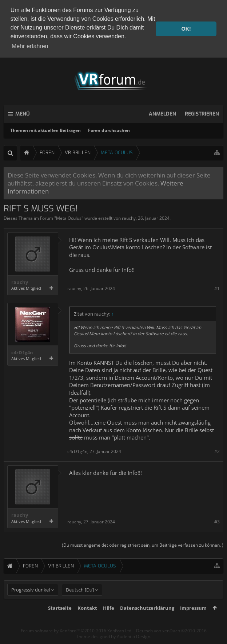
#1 (217, 288)
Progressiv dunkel (31, 601)
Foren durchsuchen (109, 129)
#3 (217, 521)
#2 (217, 450)
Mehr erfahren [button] (30, 46)
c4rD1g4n (22, 352)
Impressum (193, 620)
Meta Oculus (69, 217)
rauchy (129, 217)
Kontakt (87, 620)
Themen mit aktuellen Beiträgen (45, 129)
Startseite (60, 620)
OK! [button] (186, 29)
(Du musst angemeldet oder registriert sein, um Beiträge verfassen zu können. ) (143, 544)
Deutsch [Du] (80, 601)
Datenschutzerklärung (147, 620)
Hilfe (109, 620)
